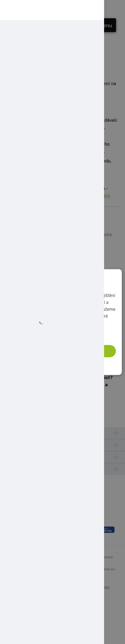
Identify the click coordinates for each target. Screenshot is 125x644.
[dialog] (62, 322)
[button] (63, 365)
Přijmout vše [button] (65, 351)
